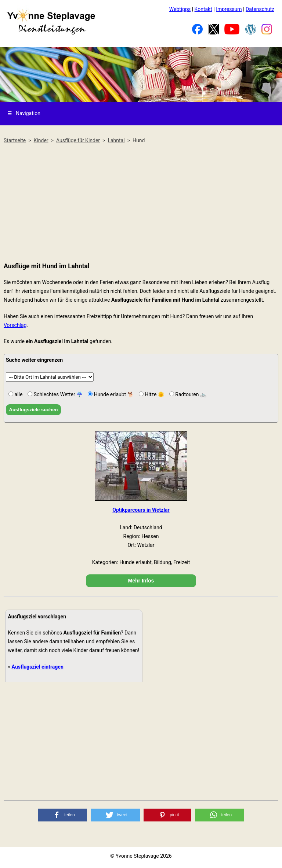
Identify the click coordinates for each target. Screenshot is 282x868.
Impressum (229, 9)
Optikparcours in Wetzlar (141, 510)
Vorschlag (15, 325)
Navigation (24, 113)
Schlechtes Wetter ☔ (57, 394)
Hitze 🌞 (154, 394)
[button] (63, 815)
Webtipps (180, 9)
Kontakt (203, 9)
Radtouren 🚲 (190, 394)
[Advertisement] (141, 203)
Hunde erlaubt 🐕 (113, 394)
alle (18, 394)
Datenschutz (260, 9)
